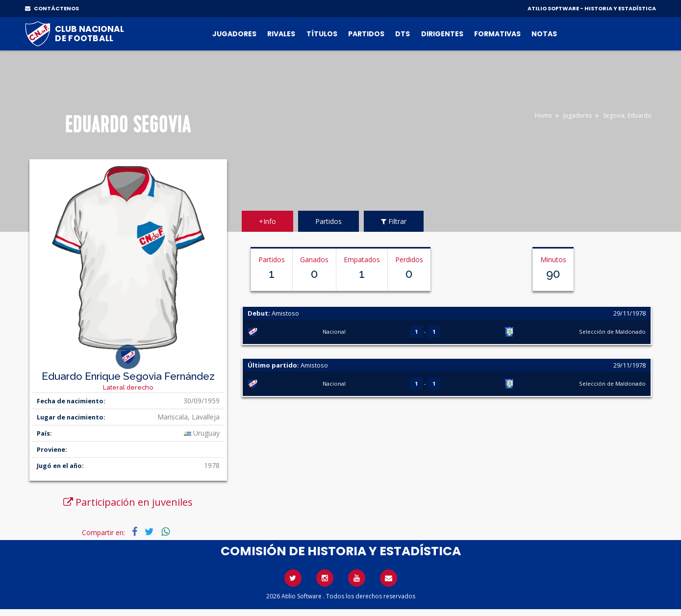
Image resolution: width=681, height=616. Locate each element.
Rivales (281, 34)
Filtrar (394, 221)
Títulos (322, 34)
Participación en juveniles (128, 502)
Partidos (366, 34)
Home (543, 115)
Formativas (497, 34)
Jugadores (234, 34)
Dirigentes (442, 34)
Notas (544, 34)
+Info (267, 221)
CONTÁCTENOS (52, 8)
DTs (403, 34)
